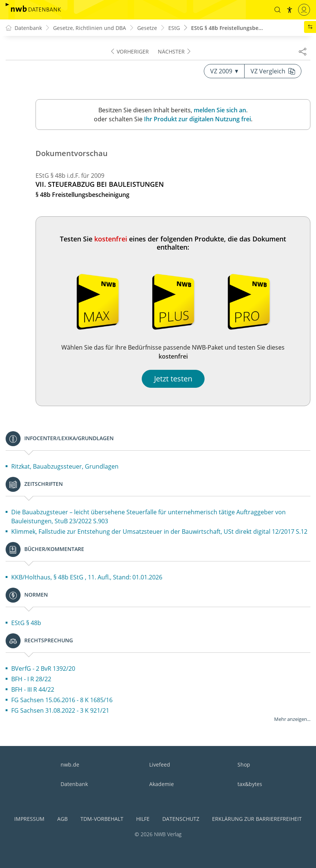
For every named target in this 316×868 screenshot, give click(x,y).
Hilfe (143, 819)
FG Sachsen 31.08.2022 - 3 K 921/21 (60, 710)
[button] (277, 10)
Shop (244, 765)
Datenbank (74, 784)
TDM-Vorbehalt (102, 819)
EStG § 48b (26, 623)
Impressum (29, 819)
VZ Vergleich (273, 71)
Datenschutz (181, 819)
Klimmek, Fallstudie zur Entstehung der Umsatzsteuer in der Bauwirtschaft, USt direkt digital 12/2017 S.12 (159, 532)
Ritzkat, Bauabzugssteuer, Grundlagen (65, 466)
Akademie (162, 784)
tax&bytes (250, 784)
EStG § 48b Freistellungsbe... (227, 28)
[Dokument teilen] (303, 51)
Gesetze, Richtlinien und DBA (90, 28)
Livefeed (160, 765)
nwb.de (70, 765)
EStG (174, 28)
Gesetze (147, 28)
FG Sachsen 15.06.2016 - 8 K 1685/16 (62, 700)
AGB (62, 819)
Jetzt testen (173, 379)
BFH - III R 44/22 (33, 689)
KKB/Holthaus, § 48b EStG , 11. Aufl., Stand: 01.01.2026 (87, 577)
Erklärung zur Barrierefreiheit (257, 819)
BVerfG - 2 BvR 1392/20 (43, 668)
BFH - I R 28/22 (31, 679)
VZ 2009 (224, 71)
